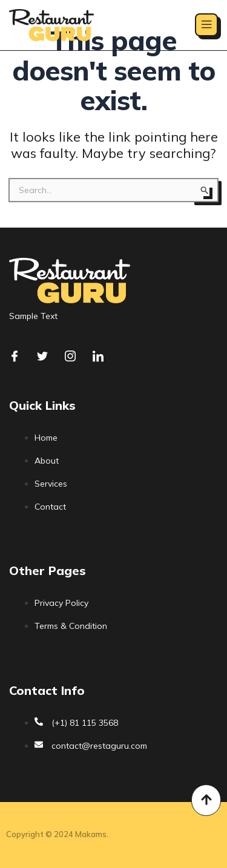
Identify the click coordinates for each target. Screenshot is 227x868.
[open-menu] (206, 25)
